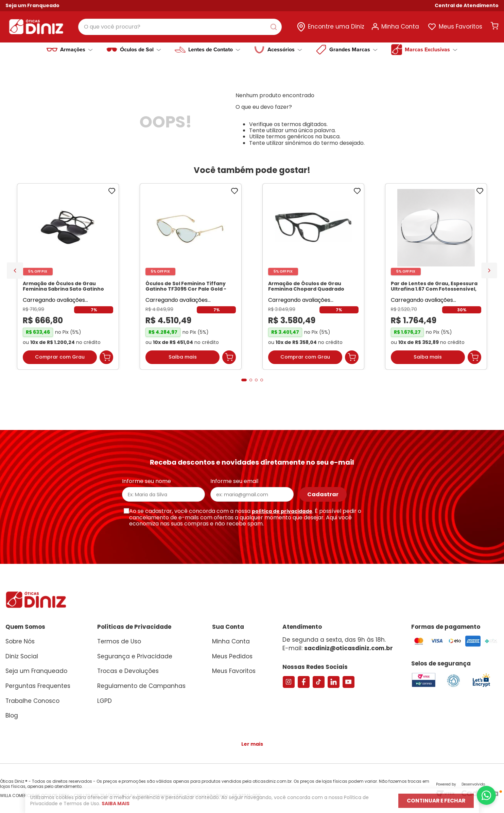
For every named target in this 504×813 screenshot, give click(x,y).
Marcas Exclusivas (431, 50)
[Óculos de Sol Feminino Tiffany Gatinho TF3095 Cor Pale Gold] (191, 280)
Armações (76, 50)
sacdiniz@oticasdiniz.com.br (349, 648)
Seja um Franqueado (32, 5)
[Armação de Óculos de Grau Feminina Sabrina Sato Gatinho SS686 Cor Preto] (68, 280)
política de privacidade (282, 511)
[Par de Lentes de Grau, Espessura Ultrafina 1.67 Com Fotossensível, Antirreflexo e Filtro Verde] (436, 280)
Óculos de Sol (141, 50)
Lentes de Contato (214, 50)
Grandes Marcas (353, 50)
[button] (467, 6)
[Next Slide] (489, 273)
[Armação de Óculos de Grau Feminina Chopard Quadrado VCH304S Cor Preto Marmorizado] (313, 280)
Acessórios (285, 50)
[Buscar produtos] (283, 25)
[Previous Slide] (15, 273)
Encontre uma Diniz (336, 25)
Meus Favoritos (460, 25)
